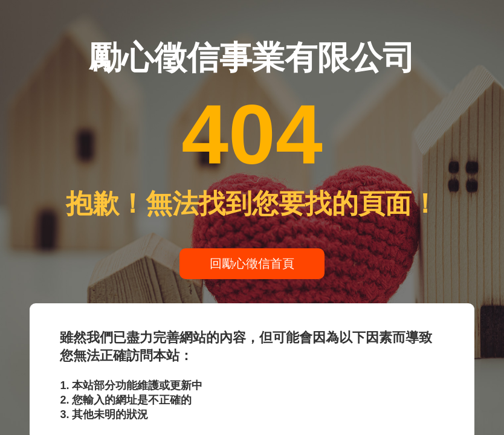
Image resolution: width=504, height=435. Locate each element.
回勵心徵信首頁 (252, 263)
